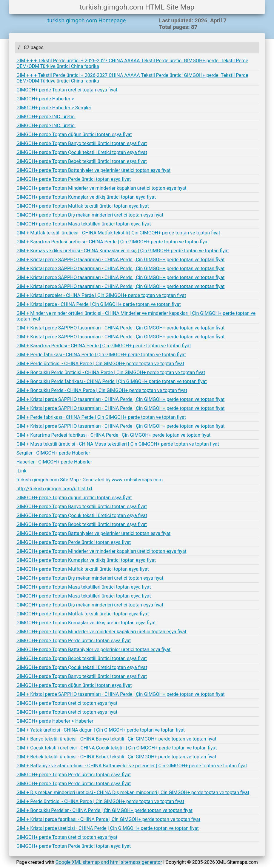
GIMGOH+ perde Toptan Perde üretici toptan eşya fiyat (74, 179)
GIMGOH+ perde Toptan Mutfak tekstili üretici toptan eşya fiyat (83, 206)
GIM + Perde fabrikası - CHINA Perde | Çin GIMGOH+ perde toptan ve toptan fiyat (101, 355)
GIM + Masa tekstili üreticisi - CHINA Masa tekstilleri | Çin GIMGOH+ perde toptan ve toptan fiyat (118, 444)
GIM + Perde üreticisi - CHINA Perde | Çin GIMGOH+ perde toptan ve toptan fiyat (100, 364)
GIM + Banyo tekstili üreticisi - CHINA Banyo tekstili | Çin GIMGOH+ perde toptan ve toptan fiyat (116, 739)
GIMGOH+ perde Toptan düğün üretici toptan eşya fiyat (74, 134)
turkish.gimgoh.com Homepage (87, 21)
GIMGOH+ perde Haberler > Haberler (55, 721)
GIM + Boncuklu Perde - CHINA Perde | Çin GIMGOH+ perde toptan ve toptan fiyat (102, 390)
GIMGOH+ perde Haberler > (45, 99)
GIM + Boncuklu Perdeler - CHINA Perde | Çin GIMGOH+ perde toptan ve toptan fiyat (104, 810)
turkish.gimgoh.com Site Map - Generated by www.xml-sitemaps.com (90, 480)
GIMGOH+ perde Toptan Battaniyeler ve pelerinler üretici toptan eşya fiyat (93, 170)
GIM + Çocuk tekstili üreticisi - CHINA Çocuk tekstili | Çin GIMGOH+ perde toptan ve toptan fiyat (117, 748)
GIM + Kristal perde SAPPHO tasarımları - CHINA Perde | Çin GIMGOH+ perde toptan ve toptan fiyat (120, 260)
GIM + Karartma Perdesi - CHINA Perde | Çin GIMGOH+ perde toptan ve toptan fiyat (104, 346)
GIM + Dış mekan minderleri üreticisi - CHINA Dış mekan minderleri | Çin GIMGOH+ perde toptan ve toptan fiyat (133, 792)
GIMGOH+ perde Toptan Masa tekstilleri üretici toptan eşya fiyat (84, 224)
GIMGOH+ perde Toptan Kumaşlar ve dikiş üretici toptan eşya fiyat (86, 197)
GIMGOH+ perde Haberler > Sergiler (54, 108)
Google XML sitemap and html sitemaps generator (109, 862)
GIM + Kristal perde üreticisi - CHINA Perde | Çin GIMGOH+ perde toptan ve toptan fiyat (108, 828)
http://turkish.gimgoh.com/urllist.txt (54, 489)
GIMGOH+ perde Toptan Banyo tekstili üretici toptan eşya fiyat (82, 143)
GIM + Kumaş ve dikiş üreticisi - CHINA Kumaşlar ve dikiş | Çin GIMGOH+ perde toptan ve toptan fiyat (123, 251)
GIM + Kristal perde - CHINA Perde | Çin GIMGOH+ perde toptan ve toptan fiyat (99, 304)
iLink (21, 471)
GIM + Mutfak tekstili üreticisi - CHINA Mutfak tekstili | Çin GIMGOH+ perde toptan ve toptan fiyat (118, 233)
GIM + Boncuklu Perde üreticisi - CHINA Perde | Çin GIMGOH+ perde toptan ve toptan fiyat (111, 372)
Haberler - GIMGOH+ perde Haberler (54, 462)
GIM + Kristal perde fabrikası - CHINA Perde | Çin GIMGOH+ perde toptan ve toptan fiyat (108, 819)
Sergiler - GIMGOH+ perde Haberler (53, 453)
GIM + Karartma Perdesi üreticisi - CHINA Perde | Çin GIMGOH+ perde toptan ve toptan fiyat (113, 242)
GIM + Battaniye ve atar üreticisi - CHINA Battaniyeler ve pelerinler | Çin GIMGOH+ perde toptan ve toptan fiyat (132, 766)
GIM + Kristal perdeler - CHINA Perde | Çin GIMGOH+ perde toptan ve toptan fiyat (101, 295)
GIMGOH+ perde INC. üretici (46, 117)
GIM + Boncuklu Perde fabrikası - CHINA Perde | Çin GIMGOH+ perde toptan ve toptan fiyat (112, 381)
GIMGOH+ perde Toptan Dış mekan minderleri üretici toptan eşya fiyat (90, 215)
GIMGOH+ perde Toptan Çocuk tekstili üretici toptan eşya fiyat (82, 152)
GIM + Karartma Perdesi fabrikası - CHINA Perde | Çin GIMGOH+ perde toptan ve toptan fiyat (113, 435)
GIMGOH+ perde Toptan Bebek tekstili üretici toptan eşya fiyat (82, 161)
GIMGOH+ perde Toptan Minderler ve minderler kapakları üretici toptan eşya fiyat (101, 188)
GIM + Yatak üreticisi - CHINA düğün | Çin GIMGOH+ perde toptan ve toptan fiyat (101, 730)
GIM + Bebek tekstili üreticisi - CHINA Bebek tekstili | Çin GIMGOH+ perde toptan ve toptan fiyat (116, 757)
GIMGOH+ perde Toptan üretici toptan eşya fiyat (67, 90)
